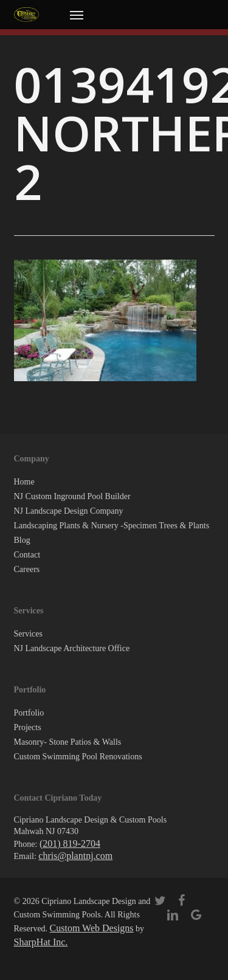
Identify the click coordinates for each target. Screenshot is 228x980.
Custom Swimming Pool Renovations (78, 757)
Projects (28, 727)
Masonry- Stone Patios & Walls (68, 742)
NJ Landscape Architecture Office (72, 648)
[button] (77, 15)
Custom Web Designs (92, 928)
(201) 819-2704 (70, 844)
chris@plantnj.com (75, 856)
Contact (27, 555)
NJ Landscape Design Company (69, 511)
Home (24, 482)
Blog (22, 540)
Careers (27, 569)
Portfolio (29, 713)
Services (28, 634)
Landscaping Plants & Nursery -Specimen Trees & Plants (112, 526)
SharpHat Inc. (41, 942)
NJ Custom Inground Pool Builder (72, 496)
